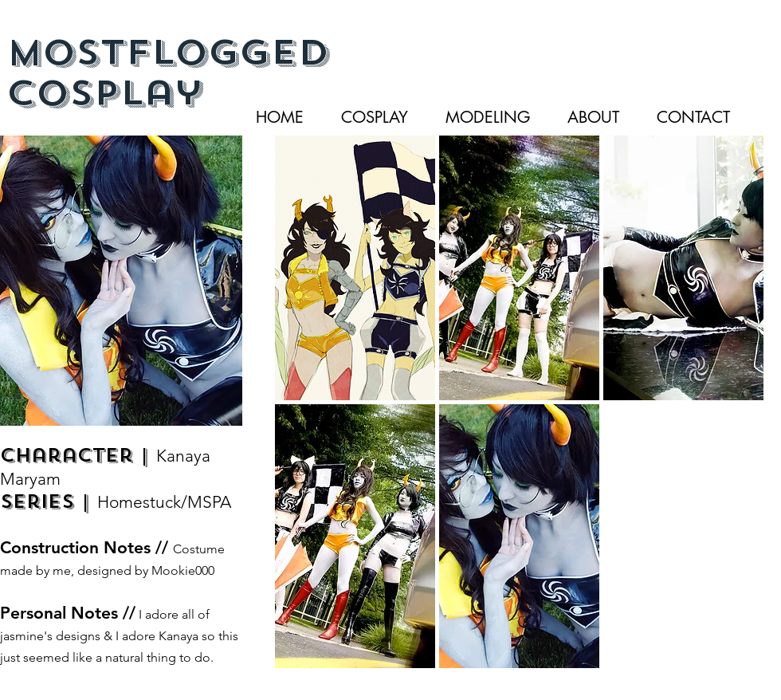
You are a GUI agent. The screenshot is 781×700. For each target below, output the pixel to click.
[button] (355, 268)
